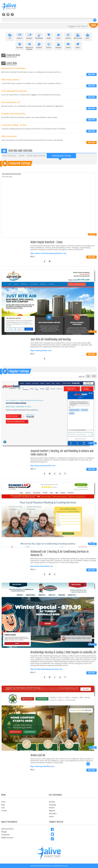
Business (20, 36)
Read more (92, 74)
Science (49, 45)
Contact (4, 811)
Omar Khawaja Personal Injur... (14, 91)
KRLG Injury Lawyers (10, 79)
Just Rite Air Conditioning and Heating (51, 339)
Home (58, 36)
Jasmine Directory (7, 829)
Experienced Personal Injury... (14, 68)
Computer (29, 36)
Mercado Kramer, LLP (11, 102)
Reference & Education (29, 46)
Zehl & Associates (9, 136)
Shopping (58, 45)
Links (3, 808)
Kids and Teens (78, 36)
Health (49, 36)
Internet (68, 36)
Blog (3, 805)
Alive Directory (9, 156)
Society (68, 45)
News (88, 36)
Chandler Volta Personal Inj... (14, 113)
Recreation (20, 45)
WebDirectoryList (7, 838)
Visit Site (93, 234)
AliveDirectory (11, 8)
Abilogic (4, 832)
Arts (10, 36)
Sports (78, 45)
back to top (88, 764)
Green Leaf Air (38, 755)
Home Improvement (36, 156)
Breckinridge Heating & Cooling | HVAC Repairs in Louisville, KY (63, 652)
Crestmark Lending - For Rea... (14, 125)
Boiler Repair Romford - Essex (47, 242)
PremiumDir (5, 835)
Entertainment (39, 36)
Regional (39, 45)
